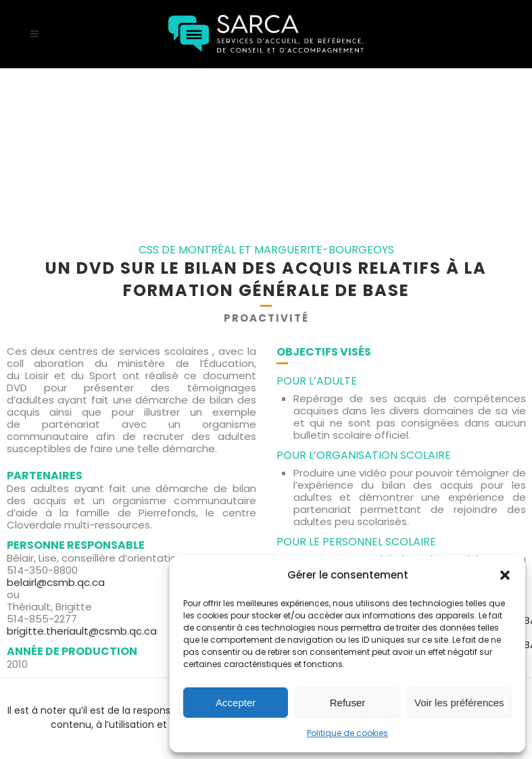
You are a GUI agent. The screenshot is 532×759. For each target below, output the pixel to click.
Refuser (348, 703)
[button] (505, 575)
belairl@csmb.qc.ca (56, 582)
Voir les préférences (459, 703)
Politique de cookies (347, 733)
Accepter (236, 703)
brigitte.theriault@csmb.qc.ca (82, 631)
